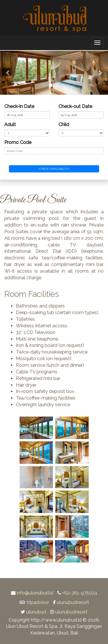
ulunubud (36, 612)
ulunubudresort (73, 602)
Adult (10, 125)
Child (64, 125)
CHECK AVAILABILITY (54, 169)
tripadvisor (38, 602)
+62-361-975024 (80, 593)
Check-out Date (75, 106)
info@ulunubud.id (35, 593)
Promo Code (18, 142)
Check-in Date (19, 106)
